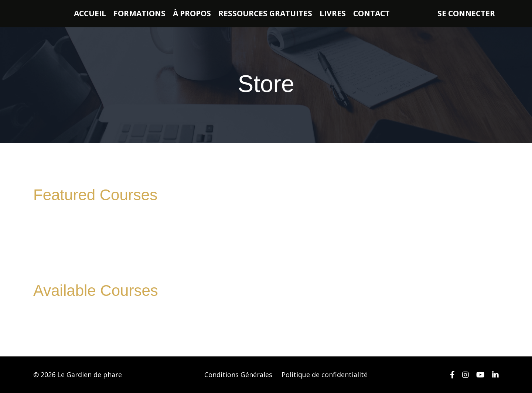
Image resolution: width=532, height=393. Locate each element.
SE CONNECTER (466, 13)
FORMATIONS (139, 13)
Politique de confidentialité (325, 375)
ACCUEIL (90, 13)
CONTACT (371, 13)
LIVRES (333, 13)
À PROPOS (192, 13)
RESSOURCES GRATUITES (265, 13)
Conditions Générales (238, 375)
